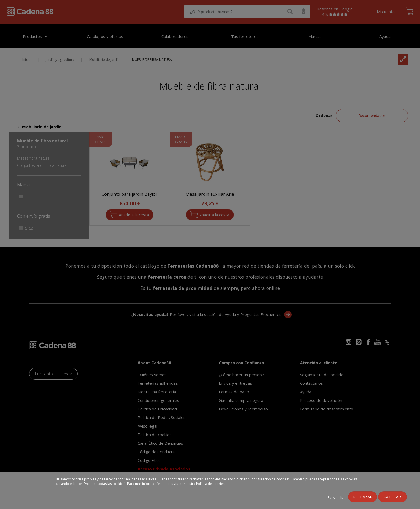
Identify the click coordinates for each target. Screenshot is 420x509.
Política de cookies (210, 484)
